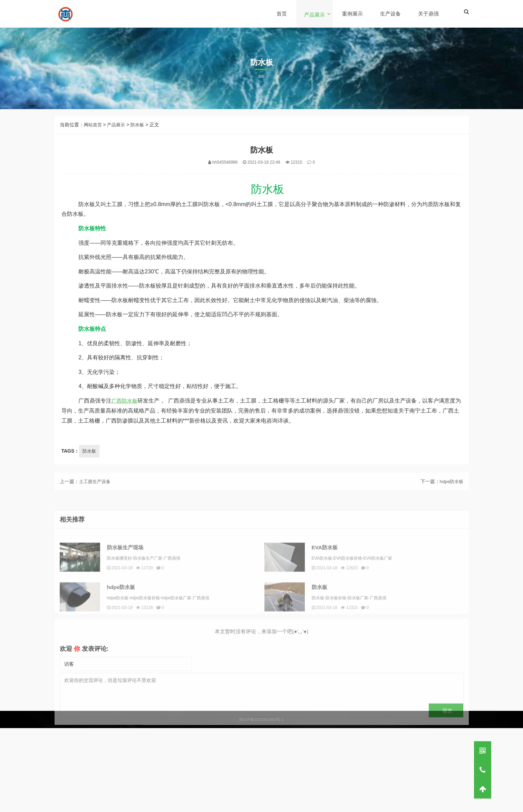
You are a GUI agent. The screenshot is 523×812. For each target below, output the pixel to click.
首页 (282, 14)
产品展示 (315, 15)
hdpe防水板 (451, 488)
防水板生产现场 (134, 604)
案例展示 (353, 14)
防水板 (141, 125)
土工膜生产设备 (96, 488)
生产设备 (391, 14)
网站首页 (94, 125)
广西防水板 (125, 401)
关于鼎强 (429, 14)
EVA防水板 (333, 604)
